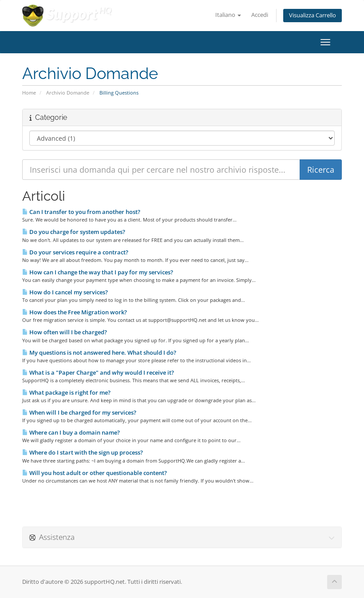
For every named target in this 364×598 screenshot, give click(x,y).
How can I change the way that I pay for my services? (98, 272)
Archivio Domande (68, 93)
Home (29, 93)
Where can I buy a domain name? (71, 432)
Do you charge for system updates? (74, 232)
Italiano (228, 15)
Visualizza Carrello (313, 15)
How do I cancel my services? (65, 292)
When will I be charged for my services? (79, 412)
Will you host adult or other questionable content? (95, 473)
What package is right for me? (66, 392)
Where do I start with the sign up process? (83, 452)
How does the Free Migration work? (75, 312)
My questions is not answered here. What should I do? (99, 352)
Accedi (260, 15)
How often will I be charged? (65, 332)
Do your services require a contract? (75, 252)
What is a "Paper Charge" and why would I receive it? (98, 372)
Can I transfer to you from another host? (81, 212)
